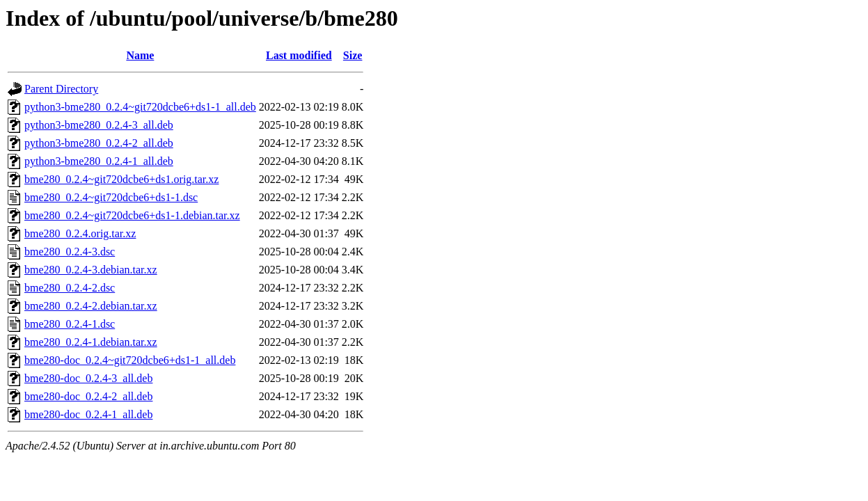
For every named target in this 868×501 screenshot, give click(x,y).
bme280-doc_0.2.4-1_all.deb (88, 414)
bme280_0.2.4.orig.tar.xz (80, 233)
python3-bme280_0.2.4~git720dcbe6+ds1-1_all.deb (140, 107)
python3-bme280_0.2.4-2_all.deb (99, 143)
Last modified (299, 55)
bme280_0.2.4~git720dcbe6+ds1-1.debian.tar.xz (132, 215)
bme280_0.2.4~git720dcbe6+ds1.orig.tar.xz (121, 179)
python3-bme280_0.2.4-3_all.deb (99, 125)
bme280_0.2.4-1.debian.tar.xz (91, 342)
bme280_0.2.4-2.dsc (70, 288)
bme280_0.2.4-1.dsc (70, 324)
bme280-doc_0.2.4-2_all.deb (88, 396)
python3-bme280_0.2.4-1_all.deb (99, 161)
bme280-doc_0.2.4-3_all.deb (88, 378)
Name (140, 55)
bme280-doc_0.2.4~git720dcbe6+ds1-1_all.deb (130, 360)
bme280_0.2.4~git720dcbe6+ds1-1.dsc (111, 197)
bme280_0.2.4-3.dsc (70, 252)
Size (353, 55)
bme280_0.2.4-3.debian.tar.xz (91, 270)
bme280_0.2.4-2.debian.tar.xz (91, 306)
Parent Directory (61, 89)
